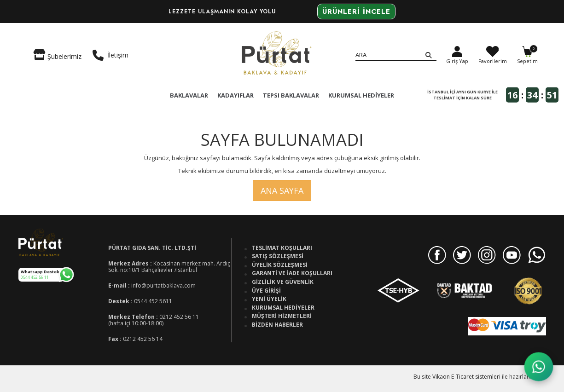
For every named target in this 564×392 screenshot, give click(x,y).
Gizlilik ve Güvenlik (283, 282)
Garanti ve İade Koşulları (292, 273)
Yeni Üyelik (269, 299)
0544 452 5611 (153, 301)
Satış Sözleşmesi (278, 256)
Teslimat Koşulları (282, 248)
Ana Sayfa (282, 190)
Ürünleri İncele (356, 12)
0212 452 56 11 (179, 317)
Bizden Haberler (277, 325)
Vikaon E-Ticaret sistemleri (466, 377)
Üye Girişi (266, 291)
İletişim (110, 55)
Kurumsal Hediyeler (283, 308)
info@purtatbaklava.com (163, 285)
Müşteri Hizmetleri (282, 316)
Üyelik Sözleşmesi (280, 265)
